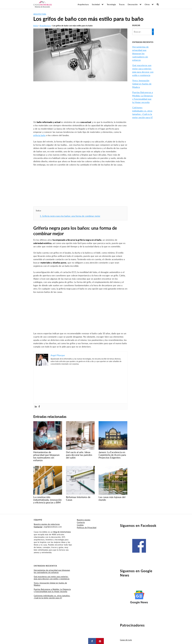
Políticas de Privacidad (87, 528)
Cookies (80, 525)
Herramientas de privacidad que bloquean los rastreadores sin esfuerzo (140, 53)
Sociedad (96, 4)
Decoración (133, 4)
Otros (147, 4)
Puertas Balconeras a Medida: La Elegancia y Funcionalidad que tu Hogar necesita (52, 590)
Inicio (36, 25)
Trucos (122, 4)
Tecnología (111, 4)
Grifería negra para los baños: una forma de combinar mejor (70, 216)
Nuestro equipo (84, 520)
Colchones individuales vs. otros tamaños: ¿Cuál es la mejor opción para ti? (52, 597)
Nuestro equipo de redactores (47, 524)
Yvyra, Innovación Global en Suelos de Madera (142, 84)
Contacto (81, 522)
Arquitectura (83, 4)
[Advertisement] (80, 102)
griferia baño (39, 135)
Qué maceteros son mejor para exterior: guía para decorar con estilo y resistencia (52, 578)
